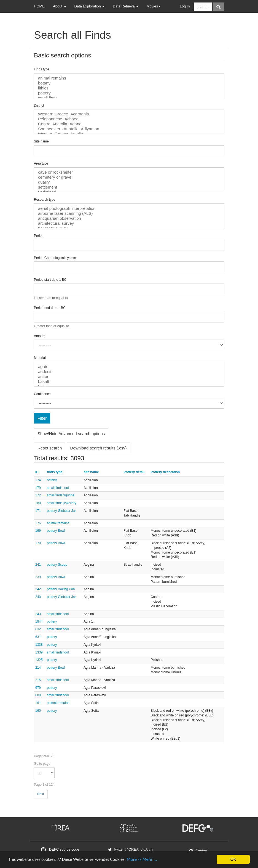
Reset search (50, 448)
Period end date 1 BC (50, 308)
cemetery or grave (129, 177)
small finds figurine (61, 495)
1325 (39, 660)
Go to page (42, 764)
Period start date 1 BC (50, 280)
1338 (39, 645)
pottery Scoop (57, 565)
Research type (45, 200)
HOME (39, 6)
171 (38, 511)
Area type (41, 163)
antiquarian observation (129, 218)
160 (38, 711)
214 (38, 668)
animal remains (129, 78)
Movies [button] (154, 6)
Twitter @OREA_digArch (130, 849)
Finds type (41, 69)
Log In (185, 6)
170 (38, 543)
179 (38, 488)
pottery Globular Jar (61, 511)
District (39, 105)
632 (38, 629)
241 (38, 565)
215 (38, 680)
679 (38, 688)
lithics (129, 88)
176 (38, 523)
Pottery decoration (165, 472)
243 (38, 614)
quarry (129, 182)
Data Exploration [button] (90, 6)
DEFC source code (60, 849)
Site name (41, 141)
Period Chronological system (55, 258)
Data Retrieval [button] (125, 6)
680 (38, 695)
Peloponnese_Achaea (129, 119)
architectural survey (129, 223)
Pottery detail (134, 472)
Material (40, 358)
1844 (39, 621)
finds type (55, 472)
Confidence (42, 394)
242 (38, 589)
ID (37, 472)
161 (38, 703)
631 (38, 637)
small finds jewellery (62, 503)
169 (38, 531)
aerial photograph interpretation (129, 208)
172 (38, 495)
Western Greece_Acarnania (129, 114)
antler (129, 377)
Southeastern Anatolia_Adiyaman (129, 129)
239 (38, 577)
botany (129, 83)
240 (38, 597)
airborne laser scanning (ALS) (129, 213)
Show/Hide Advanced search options (71, 434)
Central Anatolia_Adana (129, 124)
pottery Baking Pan (61, 589)
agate (129, 367)
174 (38, 480)
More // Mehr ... (146, 860)
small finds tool (58, 488)
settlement (129, 187)
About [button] (60, 6)
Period (39, 236)
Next (41, 794)
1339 (39, 652)
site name (91, 472)
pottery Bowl (56, 531)
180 (38, 503)
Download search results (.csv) (99, 448)
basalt (129, 382)
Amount (40, 336)
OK (233, 859)
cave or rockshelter (129, 172)
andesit (129, 372)
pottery (129, 93)
